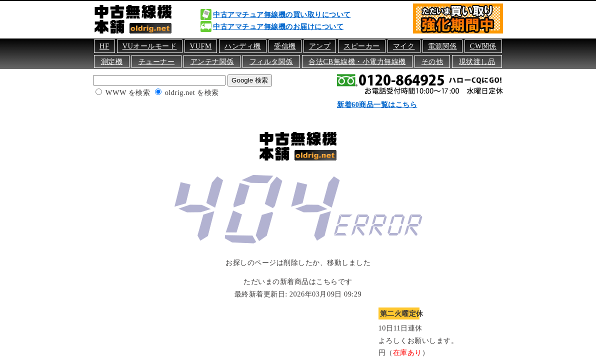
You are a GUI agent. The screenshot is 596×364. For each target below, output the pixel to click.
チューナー (157, 61)
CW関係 (483, 46)
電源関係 (442, 46)
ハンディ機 (243, 46)
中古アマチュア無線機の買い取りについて (282, 14)
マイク (404, 46)
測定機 (112, 61)
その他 (432, 61)
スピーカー (362, 46)
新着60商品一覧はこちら (377, 104)
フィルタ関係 (271, 61)
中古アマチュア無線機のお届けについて (278, 26)
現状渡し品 (477, 61)
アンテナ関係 (212, 61)
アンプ (320, 46)
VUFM (201, 46)
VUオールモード (150, 46)
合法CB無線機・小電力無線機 (357, 61)
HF (104, 46)
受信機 (285, 46)
